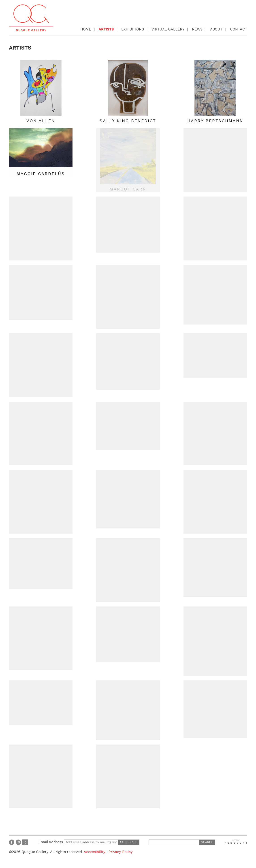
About (216, 29)
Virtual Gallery (168, 29)
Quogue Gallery (31, 18)
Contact (239, 29)
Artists (106, 29)
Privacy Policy (121, 852)
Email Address (79, 842)
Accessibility (95, 852)
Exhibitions (133, 29)
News (197, 29)
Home (86, 29)
